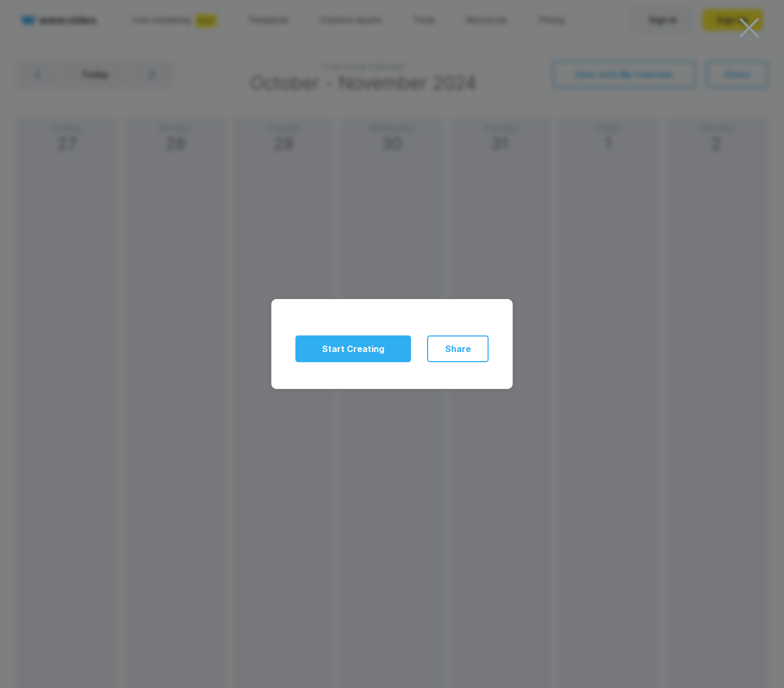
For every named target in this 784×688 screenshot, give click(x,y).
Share (458, 349)
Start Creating (353, 349)
